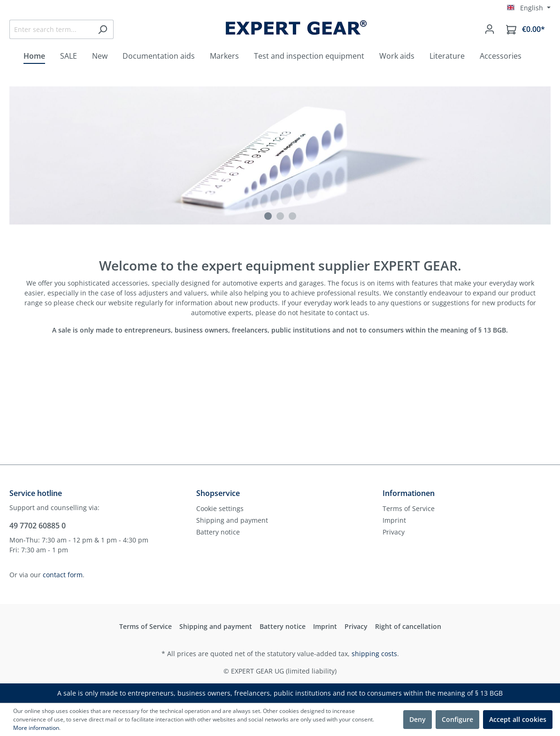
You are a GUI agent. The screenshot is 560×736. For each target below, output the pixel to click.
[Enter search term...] (51, 29)
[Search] (103, 29)
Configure (457, 719)
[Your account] (490, 29)
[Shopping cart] (525, 29)
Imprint (394, 520)
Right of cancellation (408, 626)
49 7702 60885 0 (38, 526)
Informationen (409, 493)
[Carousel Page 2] (280, 216)
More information (36, 728)
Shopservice (218, 493)
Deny (418, 719)
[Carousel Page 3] (292, 216)
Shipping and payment (232, 520)
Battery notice (218, 532)
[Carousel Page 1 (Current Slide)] (268, 216)
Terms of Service (409, 508)
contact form (63, 575)
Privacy (394, 532)
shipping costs (374, 654)
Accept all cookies (518, 719)
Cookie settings (220, 508)
